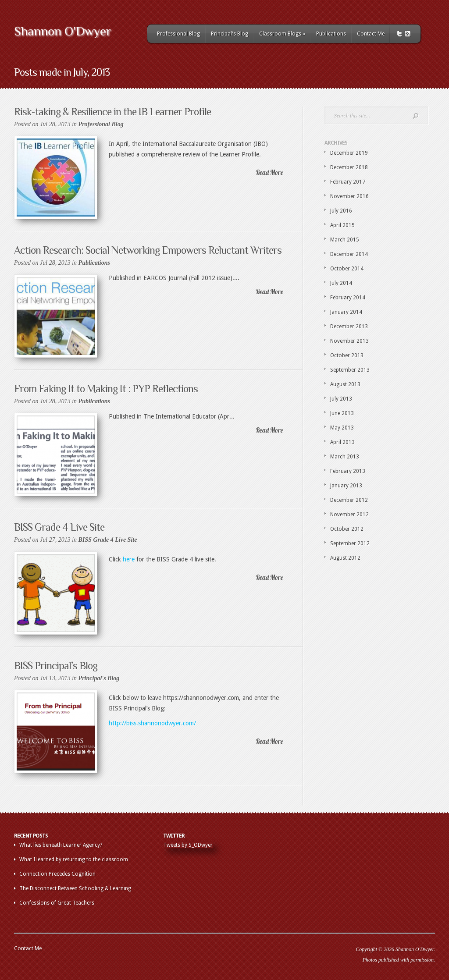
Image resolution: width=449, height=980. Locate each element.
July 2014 (341, 283)
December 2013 (349, 327)
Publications (331, 34)
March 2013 (345, 457)
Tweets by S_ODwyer (188, 845)
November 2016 (349, 196)
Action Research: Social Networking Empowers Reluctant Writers (148, 250)
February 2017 (348, 182)
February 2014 (348, 298)
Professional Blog (178, 34)
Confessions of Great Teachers (57, 903)
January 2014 (346, 312)
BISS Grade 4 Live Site (59, 527)
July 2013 (341, 399)
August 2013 (345, 384)
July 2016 (341, 211)
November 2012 (349, 515)
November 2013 (349, 341)
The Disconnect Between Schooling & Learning (75, 888)
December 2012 (349, 500)
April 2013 (342, 442)
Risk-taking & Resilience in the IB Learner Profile (112, 112)
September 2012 (350, 543)
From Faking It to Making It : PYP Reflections (106, 389)
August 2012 (345, 558)
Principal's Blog (230, 34)
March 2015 (345, 240)
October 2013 (347, 355)
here (129, 559)
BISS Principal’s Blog (56, 666)
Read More (269, 172)
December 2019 (349, 153)
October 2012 (347, 529)
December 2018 (349, 167)
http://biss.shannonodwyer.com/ (152, 723)
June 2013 (342, 413)
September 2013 (350, 370)
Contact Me (371, 34)
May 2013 (342, 428)
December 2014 (349, 254)
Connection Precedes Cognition (57, 874)
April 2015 (342, 225)
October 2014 (347, 269)
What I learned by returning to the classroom (74, 859)
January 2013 (346, 486)
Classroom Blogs (282, 34)
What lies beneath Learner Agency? (61, 845)
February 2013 (348, 471)
